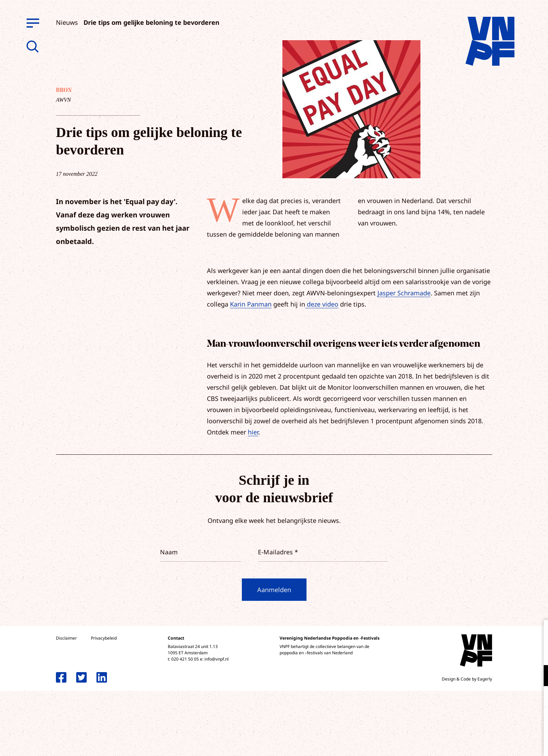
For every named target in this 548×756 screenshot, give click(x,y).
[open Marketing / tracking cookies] (537, 697)
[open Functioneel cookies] (537, 676)
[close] (537, 633)
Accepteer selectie (489, 743)
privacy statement (514, 653)
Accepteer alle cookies (489, 723)
